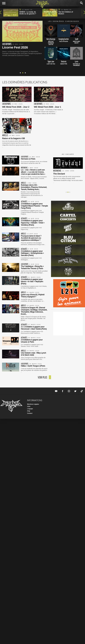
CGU (29, 378)
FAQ (29, 382)
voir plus (42, 349)
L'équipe (30, 380)
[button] (66, 161)
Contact (30, 385)
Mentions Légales (33, 375)
